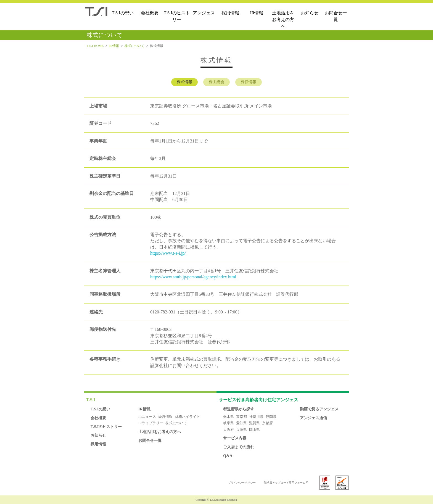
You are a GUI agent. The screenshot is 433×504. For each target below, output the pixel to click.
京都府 (267, 423)
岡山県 (254, 430)
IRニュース (147, 417)
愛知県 (241, 423)
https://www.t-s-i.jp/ (168, 253)
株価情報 (249, 82)
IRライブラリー (151, 423)
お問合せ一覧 (336, 16)
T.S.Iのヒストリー (177, 16)
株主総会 (216, 82)
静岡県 (271, 417)
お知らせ (310, 13)
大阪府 (229, 430)
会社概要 (150, 13)
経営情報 (165, 417)
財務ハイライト (187, 417)
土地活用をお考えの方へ (283, 19)
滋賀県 (254, 423)
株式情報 (184, 82)
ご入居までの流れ (239, 447)
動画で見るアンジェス (319, 409)
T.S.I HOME (95, 46)
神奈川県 (256, 417)
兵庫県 (241, 430)
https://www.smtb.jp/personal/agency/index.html (193, 277)
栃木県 (229, 417)
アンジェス (204, 13)
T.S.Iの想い (123, 13)
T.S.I (91, 400)
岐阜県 (229, 423)
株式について (134, 46)
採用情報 (230, 13)
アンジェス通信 (313, 418)
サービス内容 (235, 438)
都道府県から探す (239, 409)
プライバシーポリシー (242, 483)
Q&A (228, 456)
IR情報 (257, 13)
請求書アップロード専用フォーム (285, 483)
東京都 (241, 417)
